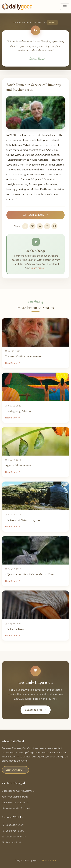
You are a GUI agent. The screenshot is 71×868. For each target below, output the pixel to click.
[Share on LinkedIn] (40, 226)
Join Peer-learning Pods (15, 797)
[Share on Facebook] (25, 226)
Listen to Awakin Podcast (16, 808)
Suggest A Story (13, 825)
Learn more (39, 268)
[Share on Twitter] (32, 226)
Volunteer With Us (14, 837)
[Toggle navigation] (65, 7)
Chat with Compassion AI (16, 803)
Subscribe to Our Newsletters (18, 791)
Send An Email (12, 842)
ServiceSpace (49, 860)
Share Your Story (13, 831)
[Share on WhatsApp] (47, 226)
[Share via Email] (54, 226)
